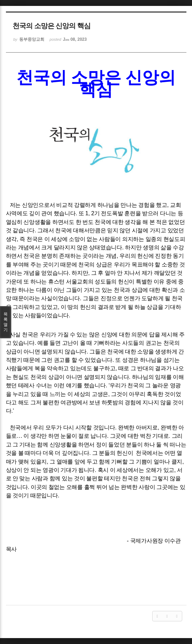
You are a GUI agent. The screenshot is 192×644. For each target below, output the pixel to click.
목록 (6, 322)
